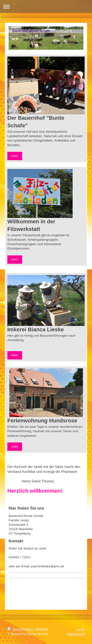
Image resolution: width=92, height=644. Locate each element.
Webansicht (76, 634)
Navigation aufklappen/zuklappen (46, 6)
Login (80, 629)
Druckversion (20, 629)
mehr (15, 156)
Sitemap (42, 629)
